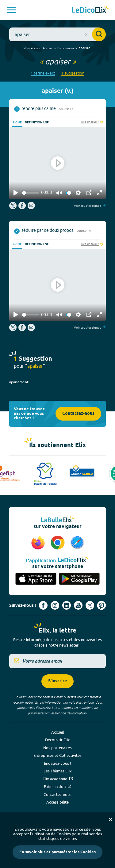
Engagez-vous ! (57, 763)
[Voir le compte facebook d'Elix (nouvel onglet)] (43, 605)
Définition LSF (37, 122)
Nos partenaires (57, 748)
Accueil (48, 48)
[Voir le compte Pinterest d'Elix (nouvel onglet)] (102, 605)
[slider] (31, 193)
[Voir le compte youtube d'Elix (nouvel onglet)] (78, 605)
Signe (17, 122)
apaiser (84, 48)
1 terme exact (43, 73)
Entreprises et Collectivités (57, 755)
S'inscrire (57, 681)
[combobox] (57, 34)
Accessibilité (57, 802)
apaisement (19, 382)
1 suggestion (73, 73)
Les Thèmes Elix (58, 771)
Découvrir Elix (57, 740)
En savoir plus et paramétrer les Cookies (57, 852)
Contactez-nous (78, 414)
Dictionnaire (66, 48)
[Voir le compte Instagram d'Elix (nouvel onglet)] (55, 605)
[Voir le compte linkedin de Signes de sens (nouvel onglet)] (67, 605)
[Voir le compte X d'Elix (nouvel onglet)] (90, 605)
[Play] (16, 193)
